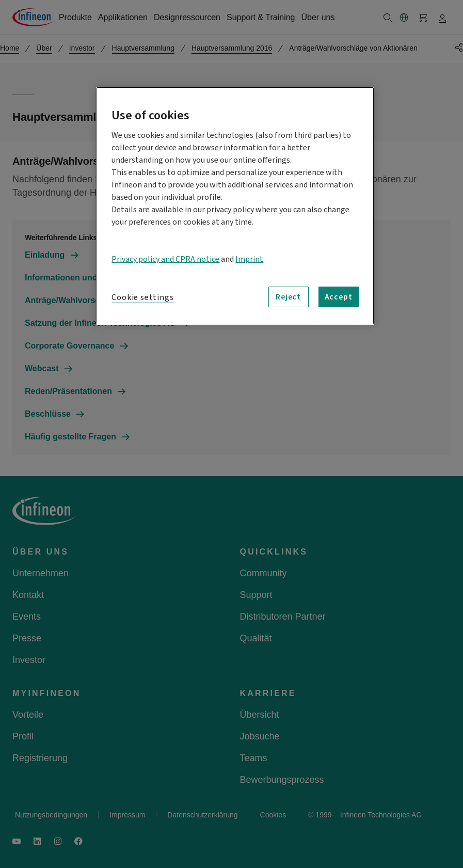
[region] (235, 206)
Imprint (249, 259)
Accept (339, 297)
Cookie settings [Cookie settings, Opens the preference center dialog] (142, 297)
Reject (288, 297)
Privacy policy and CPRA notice (165, 259)
